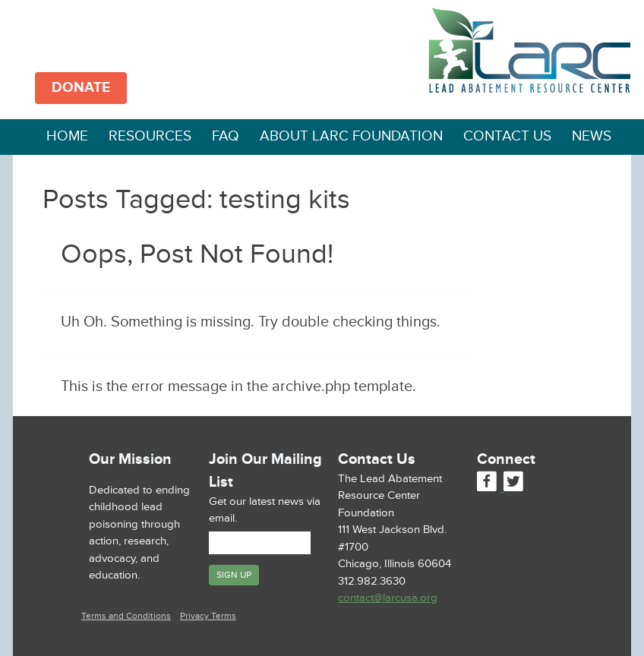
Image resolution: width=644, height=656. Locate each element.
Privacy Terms (208, 616)
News (592, 136)
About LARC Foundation (351, 136)
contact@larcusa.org (388, 598)
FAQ (226, 136)
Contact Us (507, 136)
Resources (150, 136)
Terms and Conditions (126, 616)
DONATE (81, 88)
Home (67, 136)
